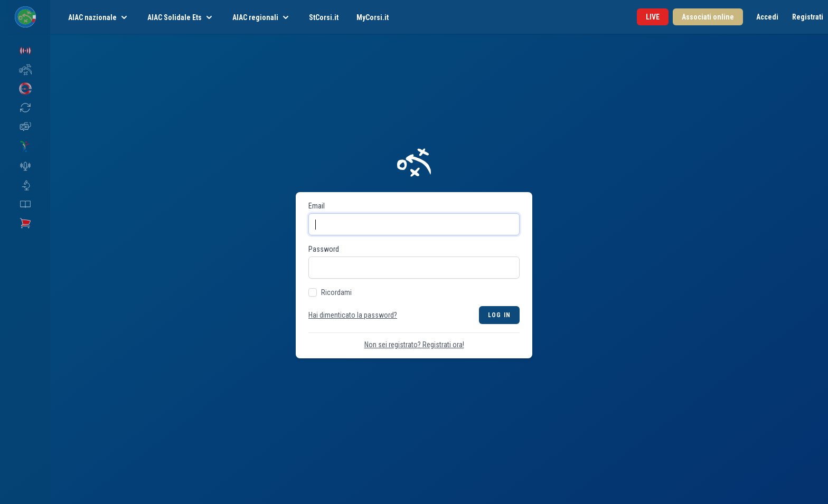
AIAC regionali (262, 17)
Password (324, 249)
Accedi (767, 17)
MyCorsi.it (373, 17)
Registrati (808, 17)
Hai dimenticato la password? (353, 315)
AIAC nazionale (99, 17)
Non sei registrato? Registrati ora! (414, 345)
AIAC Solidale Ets (181, 17)
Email (317, 206)
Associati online (708, 17)
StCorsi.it (324, 17)
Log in (499, 315)
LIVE (653, 17)
